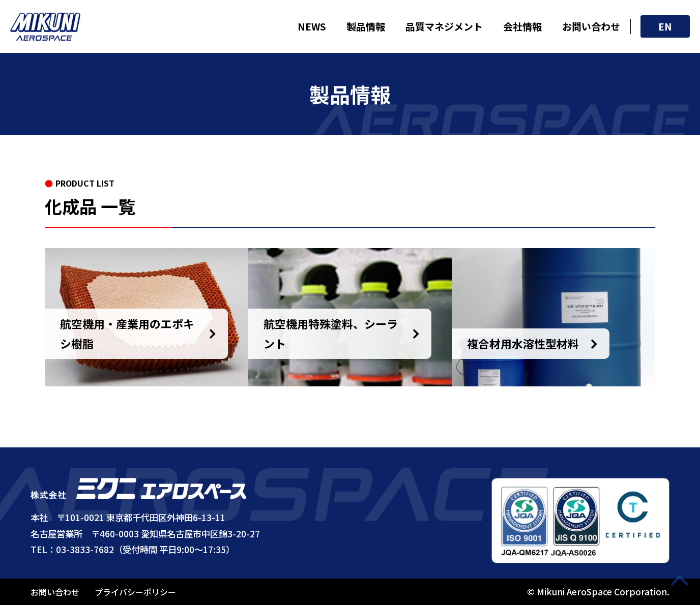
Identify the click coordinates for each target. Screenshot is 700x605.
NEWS (312, 26)
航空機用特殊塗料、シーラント (331, 334)
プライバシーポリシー (135, 592)
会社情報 (522, 26)
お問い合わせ (591, 26)
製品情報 (366, 26)
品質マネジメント (444, 26)
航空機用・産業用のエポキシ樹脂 (127, 334)
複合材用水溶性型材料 (523, 343)
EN (665, 26)
